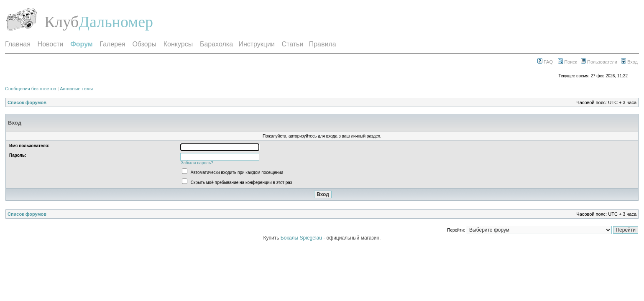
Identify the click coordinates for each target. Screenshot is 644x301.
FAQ (545, 62)
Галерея (112, 44)
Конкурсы (178, 44)
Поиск (567, 62)
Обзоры (144, 44)
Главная (18, 44)
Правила (323, 44)
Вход (629, 62)
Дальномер (116, 22)
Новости (51, 44)
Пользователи (599, 62)
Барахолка (216, 44)
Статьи (293, 44)
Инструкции (256, 44)
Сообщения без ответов (31, 89)
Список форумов (27, 102)
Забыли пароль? (197, 163)
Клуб (61, 22)
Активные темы (76, 89)
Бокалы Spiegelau (302, 238)
